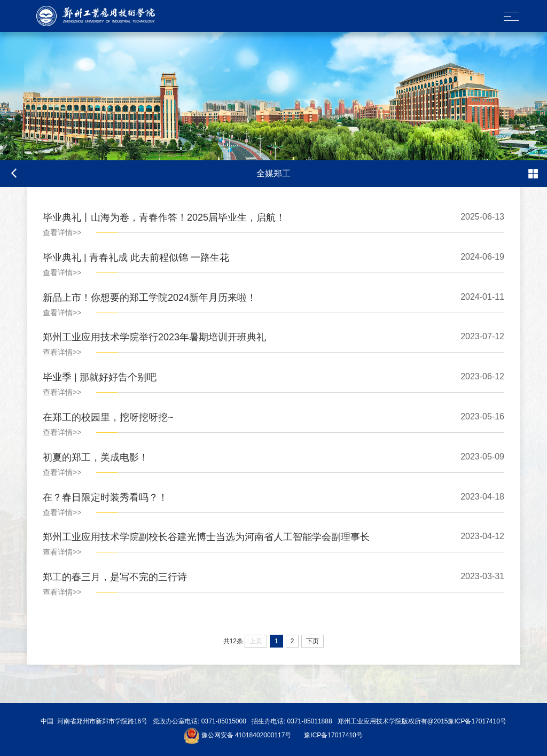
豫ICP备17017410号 (333, 736)
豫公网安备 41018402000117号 (247, 736)
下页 (312, 641)
